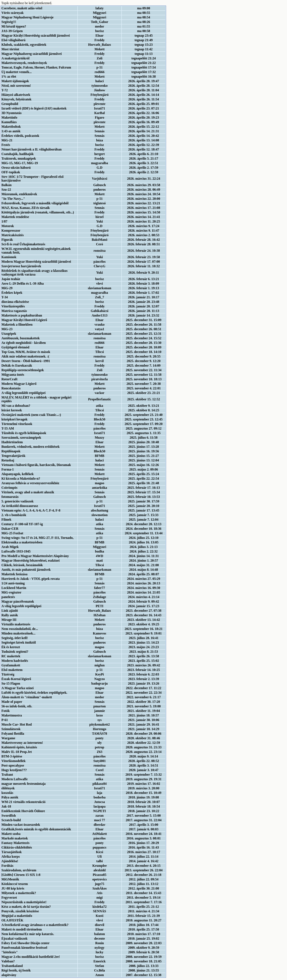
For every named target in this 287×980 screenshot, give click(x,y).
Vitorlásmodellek (14, 761)
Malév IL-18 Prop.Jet (17, 752)
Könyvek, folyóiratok (16, 99)
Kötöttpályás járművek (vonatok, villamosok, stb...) (38, 212)
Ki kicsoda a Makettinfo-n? (21, 479)
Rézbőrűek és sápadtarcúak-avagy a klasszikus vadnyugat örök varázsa (35, 273)
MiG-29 (7, 288)
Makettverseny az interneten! (22, 743)
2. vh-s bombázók (14, 515)
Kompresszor (11, 231)
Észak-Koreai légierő (16, 679)
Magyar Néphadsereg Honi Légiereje (28, 17)
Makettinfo (9, 117)
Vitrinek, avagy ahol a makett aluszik (28, 492)
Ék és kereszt (11, 647)
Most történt (10, 49)
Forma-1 (8, 469)
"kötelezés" (10, 952)
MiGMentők (10, 879)
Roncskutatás (11, 388)
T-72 (5, 90)
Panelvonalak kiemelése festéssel (24, 948)
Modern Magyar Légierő (19, 384)
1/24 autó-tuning (13, 583)
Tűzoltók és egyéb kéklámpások (24, 433)
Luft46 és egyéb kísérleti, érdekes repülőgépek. (34, 693)
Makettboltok (11, 127)
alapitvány (9, 975)
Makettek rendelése (15, 217)
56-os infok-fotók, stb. (17, 706)
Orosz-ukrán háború (16, 168)
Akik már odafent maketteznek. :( (25, 356)
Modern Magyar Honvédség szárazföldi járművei (36, 262)
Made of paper (12, 702)
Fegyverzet (9, 898)
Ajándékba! (10, 861)
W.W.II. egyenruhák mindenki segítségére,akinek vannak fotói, (36, 251)
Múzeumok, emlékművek (19, 194)
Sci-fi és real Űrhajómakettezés (23, 244)
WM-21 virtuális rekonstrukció (23, 802)
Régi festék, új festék (16, 970)
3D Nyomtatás (11, 113)
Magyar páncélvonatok (18, 601)
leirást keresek (12, 410)
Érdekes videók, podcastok (20, 136)
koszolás (7, 793)
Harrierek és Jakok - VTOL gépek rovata (30, 579)
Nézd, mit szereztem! (16, 86)
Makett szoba (11, 834)
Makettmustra (12, 715)
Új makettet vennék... (17, 72)
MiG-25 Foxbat (12, 533)
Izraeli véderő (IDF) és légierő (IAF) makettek (34, 108)
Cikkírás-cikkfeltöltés (17, 847)
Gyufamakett (11, 665)
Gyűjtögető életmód (15, 347)
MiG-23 (7, 329)
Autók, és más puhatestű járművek (26, 570)
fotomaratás (10, 497)
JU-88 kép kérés (13, 888)
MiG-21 (7, 140)
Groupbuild (10, 104)
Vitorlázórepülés (13, 306)
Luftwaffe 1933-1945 (16, 551)
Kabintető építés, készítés (19, 747)
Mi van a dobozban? (16, 406)
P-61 (5, 720)
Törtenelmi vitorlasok (17, 424)
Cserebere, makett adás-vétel (22, 8)
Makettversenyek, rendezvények (24, 63)
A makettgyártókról (16, 58)
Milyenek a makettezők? (19, 893)
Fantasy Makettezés (16, 843)
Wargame (8, 738)
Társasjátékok (12, 852)
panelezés (8, 597)
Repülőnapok (11, 451)
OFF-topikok (11, 172)
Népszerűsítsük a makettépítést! (24, 902)
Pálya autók (10, 797)
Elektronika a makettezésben (22, 542)
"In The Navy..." (13, 199)
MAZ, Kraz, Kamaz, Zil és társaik (26, 208)
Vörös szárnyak (13, 13)
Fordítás (7, 866)
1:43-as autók (11, 131)
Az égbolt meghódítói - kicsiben (24, 343)
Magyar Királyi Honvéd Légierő (24, 320)
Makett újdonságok (15, 81)
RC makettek (11, 656)
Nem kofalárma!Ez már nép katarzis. (28, 934)
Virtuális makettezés (16, 624)
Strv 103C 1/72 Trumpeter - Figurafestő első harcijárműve (32, 179)
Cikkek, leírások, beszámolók (22, 565)
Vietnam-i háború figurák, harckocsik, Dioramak (36, 465)
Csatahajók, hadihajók (18, 154)
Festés (6, 145)
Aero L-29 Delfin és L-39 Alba (23, 284)
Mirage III (9, 620)
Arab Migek (10, 547)
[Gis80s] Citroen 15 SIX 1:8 (21, 875)
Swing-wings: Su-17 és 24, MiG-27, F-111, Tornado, (38, 538)
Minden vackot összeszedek (21, 825)
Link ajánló (10, 611)
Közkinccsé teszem (15, 884)
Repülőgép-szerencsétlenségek (23, 370)
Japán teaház (11, 279)
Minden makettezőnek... (18, 633)
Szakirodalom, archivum (19, 870)
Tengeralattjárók (13, 456)
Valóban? (8, 961)
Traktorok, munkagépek (19, 158)
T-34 (5, 297)
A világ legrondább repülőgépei (23, 393)
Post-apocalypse (13, 765)
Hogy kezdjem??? (14, 770)
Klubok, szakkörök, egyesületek (24, 45)
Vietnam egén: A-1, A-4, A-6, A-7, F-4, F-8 (31, 510)
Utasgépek (9, 334)
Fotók (6, 711)
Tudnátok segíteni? (15, 652)
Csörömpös (9, 488)
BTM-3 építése (12, 756)
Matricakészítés (13, 235)
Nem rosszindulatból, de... (20, 629)
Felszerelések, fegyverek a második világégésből (35, 203)
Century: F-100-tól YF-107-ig (22, 524)
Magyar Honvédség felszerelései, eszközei (30, 560)
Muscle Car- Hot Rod (17, 724)
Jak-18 (6, 806)
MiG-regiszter (11, 592)
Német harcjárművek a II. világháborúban (32, 149)
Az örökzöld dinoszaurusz (20, 506)
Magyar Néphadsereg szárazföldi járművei (32, 54)
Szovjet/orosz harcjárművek (21, 266)
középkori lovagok (14, 419)
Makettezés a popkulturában (22, 315)
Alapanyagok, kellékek (18, 474)
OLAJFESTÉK (12, 920)
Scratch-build (11, 820)
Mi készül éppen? (14, 26)
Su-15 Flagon (11, 683)
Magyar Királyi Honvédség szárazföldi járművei (36, 36)
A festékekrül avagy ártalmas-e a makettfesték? (35, 925)
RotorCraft (9, 379)
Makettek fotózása (14, 574)
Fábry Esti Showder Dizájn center (26, 943)
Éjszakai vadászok (14, 938)
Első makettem (12, 670)
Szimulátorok (11, 729)
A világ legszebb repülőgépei (21, 606)
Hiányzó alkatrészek (16, 95)
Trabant (7, 775)
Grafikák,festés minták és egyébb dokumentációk (36, 829)
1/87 (4, 221)
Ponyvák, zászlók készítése (20, 911)
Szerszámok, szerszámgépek (21, 438)
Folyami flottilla (13, 734)
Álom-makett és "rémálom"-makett (27, 697)
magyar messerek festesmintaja (24, 784)
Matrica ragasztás (14, 311)
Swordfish (9, 816)
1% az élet (9, 76)
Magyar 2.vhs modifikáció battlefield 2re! (31, 957)
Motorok (8, 226)
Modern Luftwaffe (15, 779)
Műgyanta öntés (13, 375)
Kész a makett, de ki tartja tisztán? (26, 907)
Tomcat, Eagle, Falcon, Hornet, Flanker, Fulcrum (36, 67)
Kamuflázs (9, 122)
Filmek (6, 519)
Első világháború (13, 40)
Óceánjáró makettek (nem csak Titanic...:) (31, 415)
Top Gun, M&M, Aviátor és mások (26, 352)
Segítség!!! (9, 22)
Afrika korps (11, 857)
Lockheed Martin (14, 588)
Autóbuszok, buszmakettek (21, 338)
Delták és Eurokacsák (17, 365)
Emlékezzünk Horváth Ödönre (23, 811)
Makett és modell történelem (22, 929)
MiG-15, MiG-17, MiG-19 (20, 163)
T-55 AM (8, 428)
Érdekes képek (12, 293)
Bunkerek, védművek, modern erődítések (30, 447)
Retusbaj (8, 460)
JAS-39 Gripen (12, 31)
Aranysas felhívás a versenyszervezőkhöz (30, 483)
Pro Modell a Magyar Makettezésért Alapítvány (35, 556)
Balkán (7, 185)
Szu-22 (6, 190)
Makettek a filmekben (17, 324)
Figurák (7, 240)
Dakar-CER (10, 529)
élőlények (8, 788)
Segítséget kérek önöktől (19, 642)
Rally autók (10, 615)
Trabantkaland (12, 966)
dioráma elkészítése (15, 302)
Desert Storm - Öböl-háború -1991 (26, 361)
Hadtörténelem (12, 442)
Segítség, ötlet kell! (15, 638)
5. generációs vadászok (17, 501)
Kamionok (9, 257)
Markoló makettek (15, 838)
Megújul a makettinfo (17, 916)
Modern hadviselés (15, 661)
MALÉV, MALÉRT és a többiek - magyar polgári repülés (36, 399)
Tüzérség (8, 674)
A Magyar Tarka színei (18, 688)
